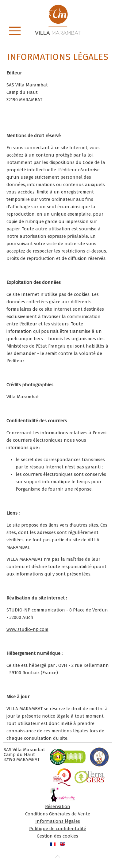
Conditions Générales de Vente (58, 814)
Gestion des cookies (57, 836)
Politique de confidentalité (58, 829)
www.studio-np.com (27, 629)
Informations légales (58, 821)
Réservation (58, 806)
